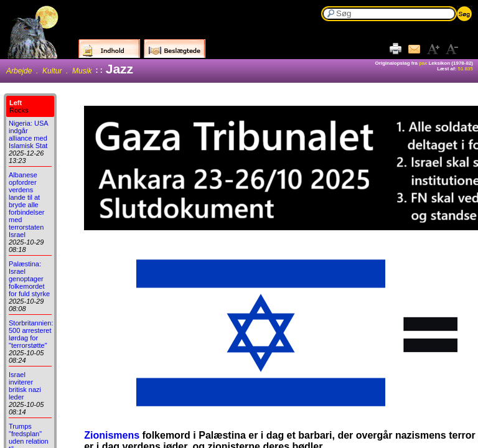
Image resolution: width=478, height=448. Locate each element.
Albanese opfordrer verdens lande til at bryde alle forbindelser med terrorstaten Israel (26, 205)
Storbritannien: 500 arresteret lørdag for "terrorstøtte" (31, 334)
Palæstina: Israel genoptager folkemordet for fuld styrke (29, 279)
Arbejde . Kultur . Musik (49, 71)
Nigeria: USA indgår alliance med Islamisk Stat (28, 134)
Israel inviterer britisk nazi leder (25, 386)
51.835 (466, 69)
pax (423, 63)
